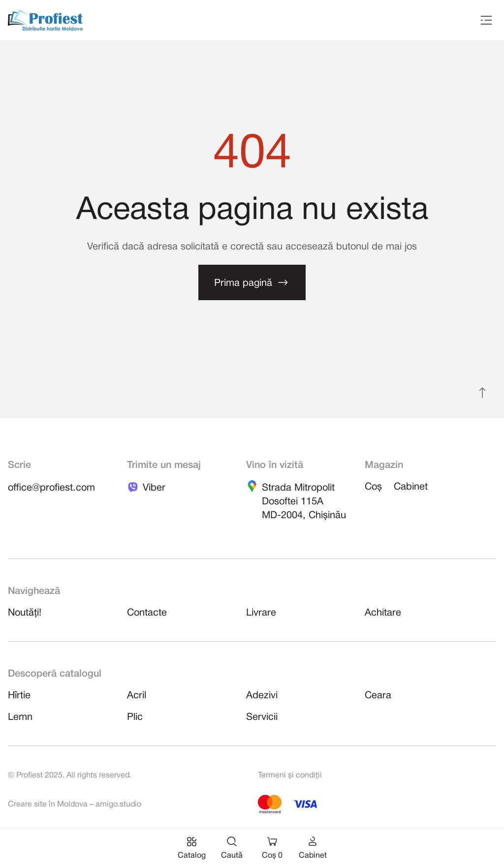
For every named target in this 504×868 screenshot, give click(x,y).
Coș (373, 487)
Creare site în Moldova (48, 805)
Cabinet (411, 487)
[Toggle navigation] (486, 20)
